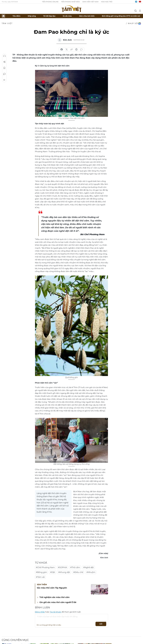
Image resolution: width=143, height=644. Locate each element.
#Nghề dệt (88, 567)
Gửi (101, 624)
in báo (76, 49)
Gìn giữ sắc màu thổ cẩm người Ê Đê (58, 602)
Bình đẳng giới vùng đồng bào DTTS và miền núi (121, 16)
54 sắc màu (67, 16)
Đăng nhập (40, 612)
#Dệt (53, 572)
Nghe (4, 56)
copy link (71, 49)
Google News (140, 24)
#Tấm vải (40, 577)
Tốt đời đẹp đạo (49, 16)
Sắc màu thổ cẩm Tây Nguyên (52, 588)
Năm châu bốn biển (87, 16)
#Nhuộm (91, 572)
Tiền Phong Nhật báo (70, 2)
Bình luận (4, 74)
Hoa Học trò (107, 2)
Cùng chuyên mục (15, 640)
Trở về (4, 80)
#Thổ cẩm (75, 567)
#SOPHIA (62, 567)
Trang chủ (3, 16)
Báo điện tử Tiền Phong (71, 9)
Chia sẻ (4, 62)
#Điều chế (78, 572)
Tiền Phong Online (50, 2)
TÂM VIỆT (7, 23)
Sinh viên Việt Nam (90, 2)
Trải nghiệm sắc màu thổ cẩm (55, 597)
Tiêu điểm (17, 16)
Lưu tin (4, 68)
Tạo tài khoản (56, 612)
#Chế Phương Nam (45, 567)
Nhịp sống (32, 16)
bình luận (81, 49)
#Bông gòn (41, 572)
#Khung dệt (64, 572)
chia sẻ (62, 49)
